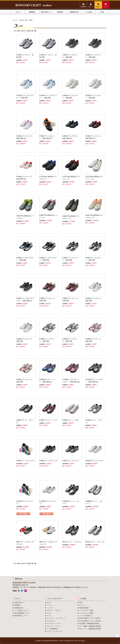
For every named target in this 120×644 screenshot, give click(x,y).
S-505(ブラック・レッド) (48, 420)
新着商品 (32, 12)
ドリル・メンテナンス (54, 631)
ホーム (18, 12)
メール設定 (88, 12)
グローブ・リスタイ (54, 610)
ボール (49, 603)
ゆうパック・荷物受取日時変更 (90, 629)
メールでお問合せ (85, 616)
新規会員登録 (84, 608)
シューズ (50, 608)
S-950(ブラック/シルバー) (25, 461)
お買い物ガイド (46, 12)
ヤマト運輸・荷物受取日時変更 (90, 626)
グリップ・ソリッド (54, 626)
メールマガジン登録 (86, 610)
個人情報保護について (22, 613)
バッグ (49, 605)
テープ (49, 616)
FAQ (102, 12)
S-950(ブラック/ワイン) (70, 461)
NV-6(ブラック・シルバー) (72, 542)
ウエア (49, 613)
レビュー (82, 605)
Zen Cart (74, 641)
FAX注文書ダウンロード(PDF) (90, 618)
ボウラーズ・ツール (54, 624)
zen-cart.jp (82, 641)
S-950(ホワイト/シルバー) (94, 461)
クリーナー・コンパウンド (56, 618)
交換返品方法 (74, 12)
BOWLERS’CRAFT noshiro (55, 641)
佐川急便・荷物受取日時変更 (89, 624)
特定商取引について (21, 616)
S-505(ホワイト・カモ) (70, 420)
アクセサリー (51, 621)
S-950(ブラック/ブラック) (48, 461)
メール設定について (21, 610)
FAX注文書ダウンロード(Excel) (90, 621)
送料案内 (60, 12)
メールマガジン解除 (86, 613)
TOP (117, 635)
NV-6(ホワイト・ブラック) (95, 542)
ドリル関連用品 (52, 629)
